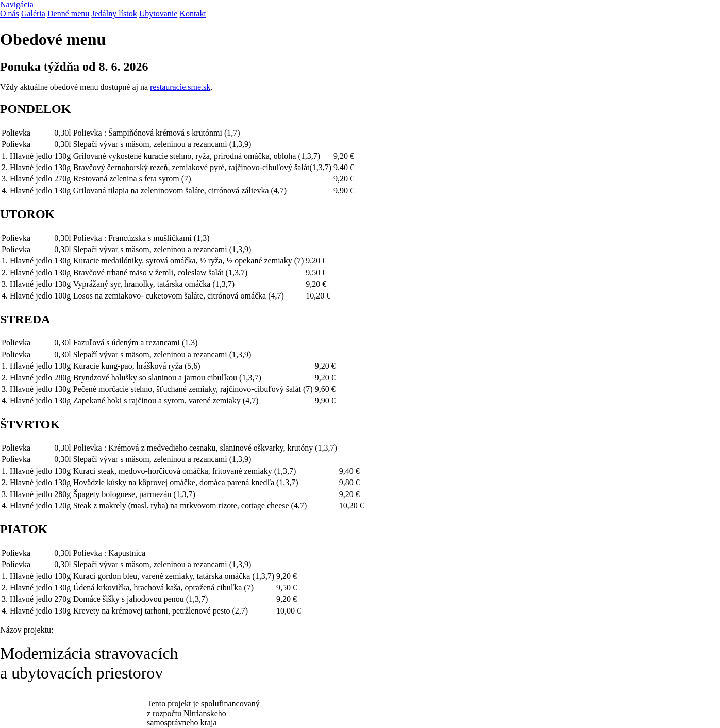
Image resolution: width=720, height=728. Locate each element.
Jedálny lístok (114, 14)
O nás (10, 14)
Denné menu (68, 14)
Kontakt (193, 14)
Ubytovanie (158, 14)
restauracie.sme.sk (180, 87)
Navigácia (17, 4)
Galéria (33, 14)
